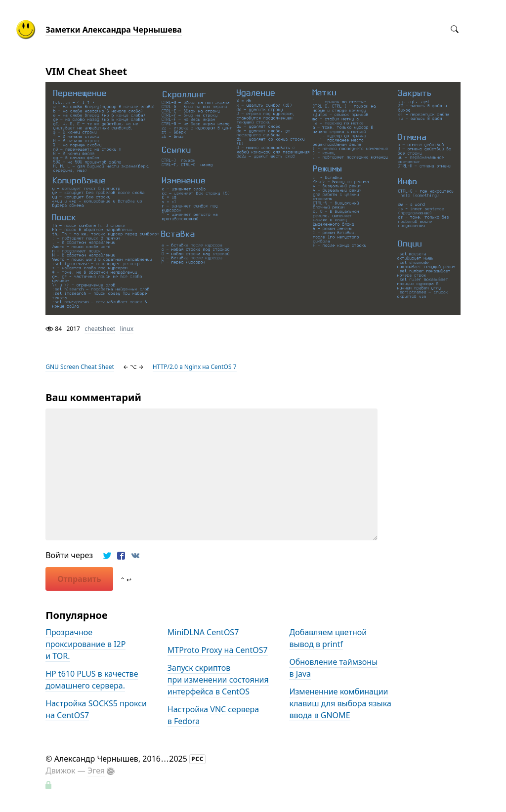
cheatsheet (100, 329)
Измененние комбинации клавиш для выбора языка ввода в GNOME (340, 703)
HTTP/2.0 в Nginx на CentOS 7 (195, 367)
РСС (198, 759)
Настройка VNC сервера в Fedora (213, 715)
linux (127, 329)
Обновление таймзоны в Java (333, 668)
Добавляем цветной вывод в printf (328, 638)
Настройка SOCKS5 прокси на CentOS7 (96, 709)
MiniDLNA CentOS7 (203, 632)
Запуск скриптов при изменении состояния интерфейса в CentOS (218, 680)
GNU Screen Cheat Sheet (80, 367)
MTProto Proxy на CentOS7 (218, 650)
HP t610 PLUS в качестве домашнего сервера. (92, 680)
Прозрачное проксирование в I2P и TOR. (85, 644)
